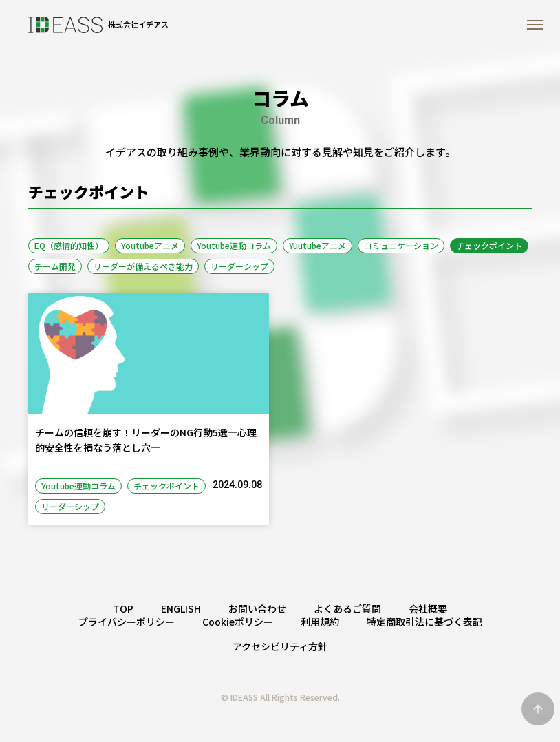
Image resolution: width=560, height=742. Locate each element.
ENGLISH (181, 608)
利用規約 (320, 622)
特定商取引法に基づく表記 (424, 622)
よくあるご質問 (347, 608)
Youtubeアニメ (150, 245)
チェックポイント (489, 245)
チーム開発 (55, 266)
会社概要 (428, 608)
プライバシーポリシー (127, 622)
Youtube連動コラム (234, 245)
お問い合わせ (257, 608)
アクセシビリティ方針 (280, 646)
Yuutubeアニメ (317, 245)
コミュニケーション (401, 245)
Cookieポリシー (238, 622)
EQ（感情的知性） (69, 245)
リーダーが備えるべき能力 (143, 266)
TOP (123, 608)
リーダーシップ (239, 266)
